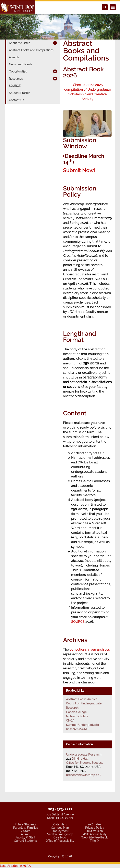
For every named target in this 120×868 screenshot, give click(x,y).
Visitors (25, 831)
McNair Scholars (77, 716)
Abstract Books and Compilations (31, 50)
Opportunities (18, 72)
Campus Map (60, 828)
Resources (16, 79)
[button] (9, 22)
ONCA (70, 721)
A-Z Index (95, 824)
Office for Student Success (85, 763)
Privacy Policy (95, 828)
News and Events (21, 64)
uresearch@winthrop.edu (84, 775)
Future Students (26, 824)
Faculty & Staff (25, 837)
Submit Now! (80, 170)
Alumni (26, 834)
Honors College (76, 712)
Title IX (95, 841)
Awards (14, 57)
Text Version (95, 831)
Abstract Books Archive (82, 699)
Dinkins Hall (80, 759)
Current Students (25, 841)
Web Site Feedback (95, 837)
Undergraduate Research (84, 755)
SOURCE (78, 622)
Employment (60, 831)
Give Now (60, 837)
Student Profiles (20, 93)
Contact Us (16, 100)
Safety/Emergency (60, 834)
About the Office (20, 43)
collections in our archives (90, 650)
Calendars (60, 824)
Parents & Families (26, 828)
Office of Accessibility (60, 841)
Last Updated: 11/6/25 (15, 866)
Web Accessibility (95, 834)
